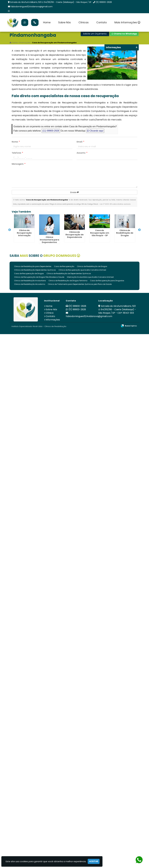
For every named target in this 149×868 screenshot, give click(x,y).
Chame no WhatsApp (124, 34)
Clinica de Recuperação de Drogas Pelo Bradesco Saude (39, 277)
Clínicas (84, 22)
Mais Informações (127, 22)
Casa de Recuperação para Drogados (107, 281)
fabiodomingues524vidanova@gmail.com (32, 7)
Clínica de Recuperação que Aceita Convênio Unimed (82, 270)
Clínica (50, 313)
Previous (10, 230)
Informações (53, 320)
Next (139, 230)
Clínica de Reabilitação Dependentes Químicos (35, 270)
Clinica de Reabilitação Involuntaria (30, 281)
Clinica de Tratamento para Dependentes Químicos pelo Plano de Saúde (80, 284)
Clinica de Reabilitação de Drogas (125, 233)
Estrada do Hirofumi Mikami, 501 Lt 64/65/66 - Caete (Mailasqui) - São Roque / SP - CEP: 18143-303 (117, 309)
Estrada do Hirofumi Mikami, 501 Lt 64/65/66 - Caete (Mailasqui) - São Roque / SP (51, 2)
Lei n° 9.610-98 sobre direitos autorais (115, 204)
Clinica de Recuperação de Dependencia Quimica (75, 236)
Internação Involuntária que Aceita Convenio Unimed (90, 277)
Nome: (16, 142)
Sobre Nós (65, 22)
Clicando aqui (95, 131)
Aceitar (94, 861)
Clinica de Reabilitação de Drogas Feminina (68, 281)
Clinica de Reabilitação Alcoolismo (30, 284)
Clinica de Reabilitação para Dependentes (33, 266)
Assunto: (82, 153)
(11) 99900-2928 (104, 2)
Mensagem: (19, 164)
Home (47, 22)
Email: (80, 142)
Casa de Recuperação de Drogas (29, 273)
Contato (102, 22)
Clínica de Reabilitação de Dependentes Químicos (69, 273)
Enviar (75, 192)
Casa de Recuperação (64, 266)
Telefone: (17, 153)
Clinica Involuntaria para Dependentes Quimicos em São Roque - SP (49, 242)
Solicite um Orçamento (95, 34)
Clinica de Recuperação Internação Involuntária (24, 234)
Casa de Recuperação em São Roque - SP (100, 233)
